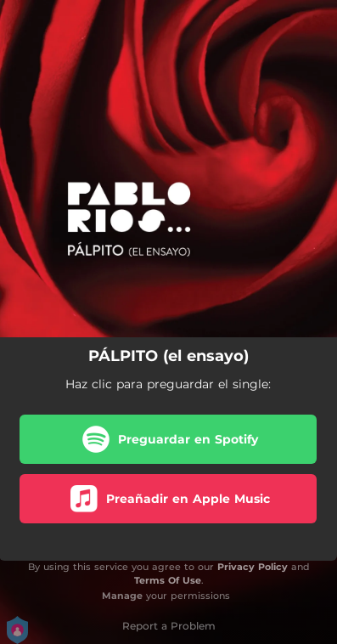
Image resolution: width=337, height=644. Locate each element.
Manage (122, 596)
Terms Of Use (168, 580)
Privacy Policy (253, 567)
